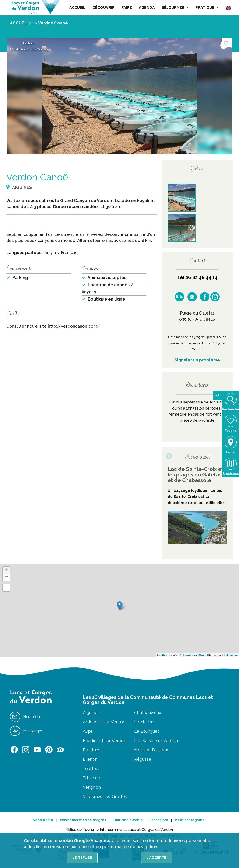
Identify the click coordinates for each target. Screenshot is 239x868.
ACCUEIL (77, 8)
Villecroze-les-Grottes (105, 796)
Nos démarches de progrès (83, 820)
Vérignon (92, 787)
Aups (88, 731)
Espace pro (159, 820)
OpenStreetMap (193, 655)
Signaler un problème (197, 360)
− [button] (6, 577)
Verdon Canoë (53, 23)
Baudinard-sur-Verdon (105, 740)
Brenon (90, 759)
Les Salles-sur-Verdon (156, 740)
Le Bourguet (147, 731)
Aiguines (91, 712)
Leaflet (162, 655)
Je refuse (82, 858)
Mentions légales (189, 820)
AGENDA (147, 8)
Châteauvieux (148, 712)
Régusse (143, 759)
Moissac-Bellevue (152, 750)
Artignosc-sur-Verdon (104, 722)
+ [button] (6, 570)
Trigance (91, 778)
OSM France (230, 655)
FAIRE (127, 8)
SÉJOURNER (175, 8)
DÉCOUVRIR (104, 8)
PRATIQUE (207, 8)
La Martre (144, 722)
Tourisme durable (128, 820)
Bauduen (92, 750)
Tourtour (91, 768)
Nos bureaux (43, 820)
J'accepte (156, 858)
